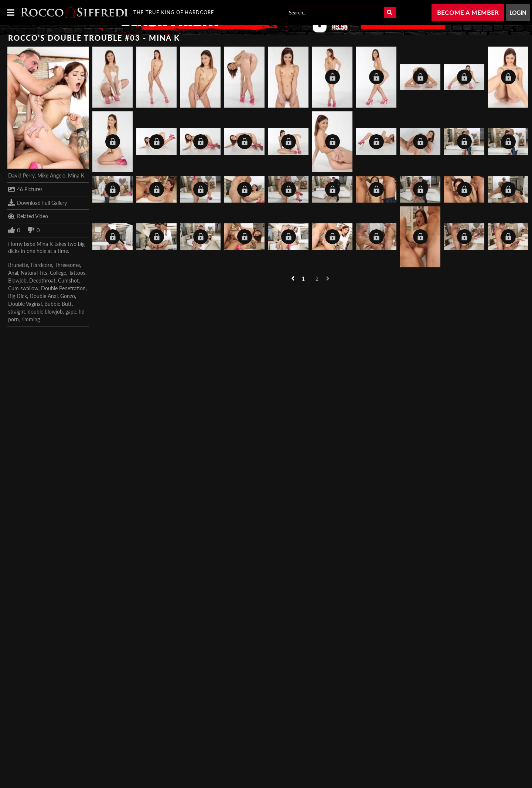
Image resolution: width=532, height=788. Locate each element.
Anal (13, 273)
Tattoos (77, 273)
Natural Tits (34, 273)
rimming (31, 319)
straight (17, 312)
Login (518, 13)
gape (71, 312)
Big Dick (18, 296)
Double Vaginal (25, 304)
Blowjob (17, 280)
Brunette (18, 265)
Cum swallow (23, 288)
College (58, 273)
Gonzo (68, 296)
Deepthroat (42, 280)
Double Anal (44, 296)
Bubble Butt (58, 304)
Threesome (67, 265)
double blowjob (45, 312)
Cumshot (68, 280)
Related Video (28, 216)
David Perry (21, 175)
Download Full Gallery (37, 203)
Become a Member (468, 12)
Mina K (76, 175)
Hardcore (41, 265)
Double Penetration (63, 288)
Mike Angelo (51, 175)
